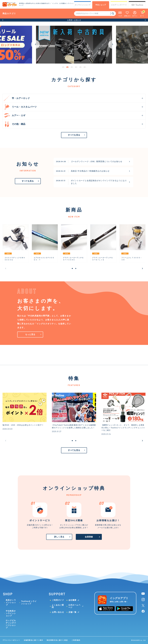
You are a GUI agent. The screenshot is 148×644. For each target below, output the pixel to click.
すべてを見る (74, 135)
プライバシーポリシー (11, 640)
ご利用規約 (76, 640)
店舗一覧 (72, 612)
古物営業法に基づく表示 (33, 640)
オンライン (82, 5)
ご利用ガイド (58, 600)
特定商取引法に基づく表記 (57, 640)
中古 (101, 5)
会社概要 (72, 600)
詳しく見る (59, 537)
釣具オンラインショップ (11, 602)
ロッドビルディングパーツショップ (11, 624)
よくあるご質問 (58, 606)
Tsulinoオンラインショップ (29, 602)
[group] (74, 45)
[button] (3, 20)
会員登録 (89, 537)
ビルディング (119, 5)
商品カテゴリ (9, 13)
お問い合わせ (58, 612)
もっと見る (30, 334)
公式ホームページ (74, 606)
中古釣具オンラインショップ (11, 613)
